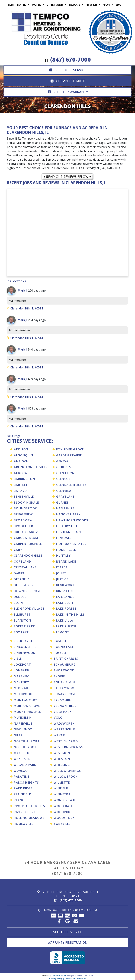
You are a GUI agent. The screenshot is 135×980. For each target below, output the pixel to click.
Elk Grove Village (29, 609)
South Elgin (64, 682)
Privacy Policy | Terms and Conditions (67, 979)
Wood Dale (63, 806)
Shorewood (64, 670)
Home (11, 5)
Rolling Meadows (29, 818)
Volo (58, 718)
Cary (18, 550)
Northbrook (25, 747)
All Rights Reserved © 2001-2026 (80, 976)
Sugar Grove (65, 694)
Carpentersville (28, 544)
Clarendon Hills (28, 556)
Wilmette (62, 783)
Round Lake (64, 647)
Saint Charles (66, 659)
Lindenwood (25, 653)
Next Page (14, 436)
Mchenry (22, 682)
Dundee (20, 597)
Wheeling (62, 765)
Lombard (22, 670)
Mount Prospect (29, 712)
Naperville (23, 724)
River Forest (25, 812)
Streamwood (65, 688)
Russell (60, 653)
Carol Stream (26, 538)
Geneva (62, 461)
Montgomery (25, 700)
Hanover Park (68, 514)
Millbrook (23, 694)
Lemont (63, 632)
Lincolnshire (25, 647)
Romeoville (24, 824)
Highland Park (69, 532)
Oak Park (22, 759)
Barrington (24, 479)
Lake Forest (67, 609)
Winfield (61, 788)
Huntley (64, 556)
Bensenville (24, 497)
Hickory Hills (68, 526)
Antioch (21, 461)
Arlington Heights (31, 467)
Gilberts (64, 467)
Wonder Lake (65, 800)
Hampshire (65, 508)
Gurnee (62, 503)
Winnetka (62, 794)
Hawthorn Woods (72, 520)
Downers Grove (28, 591)
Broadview (23, 520)
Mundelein (23, 718)
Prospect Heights (29, 806)
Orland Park (25, 765)
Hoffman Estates (71, 544)
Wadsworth (64, 724)
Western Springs (68, 747)
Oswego (21, 771)
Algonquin (24, 455)
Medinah (21, 688)
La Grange (65, 597)
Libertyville (24, 641)
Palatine (22, 777)
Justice (62, 579)
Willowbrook (66, 777)
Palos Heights (26, 783)
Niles (18, 735)
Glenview (64, 491)
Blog (118, 5)
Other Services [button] (55, 5)
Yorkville (62, 824)
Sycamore (62, 700)
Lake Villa (65, 621)
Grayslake (65, 497)
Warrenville (64, 729)
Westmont (63, 753)
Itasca (62, 567)
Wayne (59, 735)
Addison (21, 449)
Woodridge (64, 812)
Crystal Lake (25, 567)
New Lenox (23, 729)
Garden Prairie (69, 455)
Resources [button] (92, 5)
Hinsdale (64, 538)
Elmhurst (22, 615)
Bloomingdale (26, 503)
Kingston (65, 591)
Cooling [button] (37, 5)
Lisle (18, 659)
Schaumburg (65, 665)
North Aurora (27, 741)
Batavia (21, 491)
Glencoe (63, 479)
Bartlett (22, 485)
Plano (19, 800)
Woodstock (64, 818)
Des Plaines (24, 585)
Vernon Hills (65, 706)
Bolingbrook (25, 508)
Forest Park (25, 626)
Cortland (22, 562)
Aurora (20, 473)
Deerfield (22, 579)
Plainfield (23, 794)
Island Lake (66, 562)
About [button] (107, 5)
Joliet (61, 573)
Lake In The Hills (71, 615)
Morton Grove (27, 706)
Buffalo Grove (27, 532)
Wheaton (62, 759)
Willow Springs (67, 771)
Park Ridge (23, 788)
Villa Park (63, 712)
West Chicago (66, 741)
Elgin (18, 603)
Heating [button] (22, 5)
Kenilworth (67, 585)
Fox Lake (21, 632)
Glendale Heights (72, 485)
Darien (20, 573)
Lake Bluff (65, 603)
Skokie (59, 676)
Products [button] (75, 5)
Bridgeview (23, 514)
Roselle (60, 641)
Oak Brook (23, 753)
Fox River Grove (70, 449)
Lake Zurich (66, 626)
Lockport (22, 665)
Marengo (22, 676)
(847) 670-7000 (67, 873)
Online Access (59, 976)
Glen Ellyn (65, 473)
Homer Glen (66, 550)
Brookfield (24, 526)
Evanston (22, 621)
